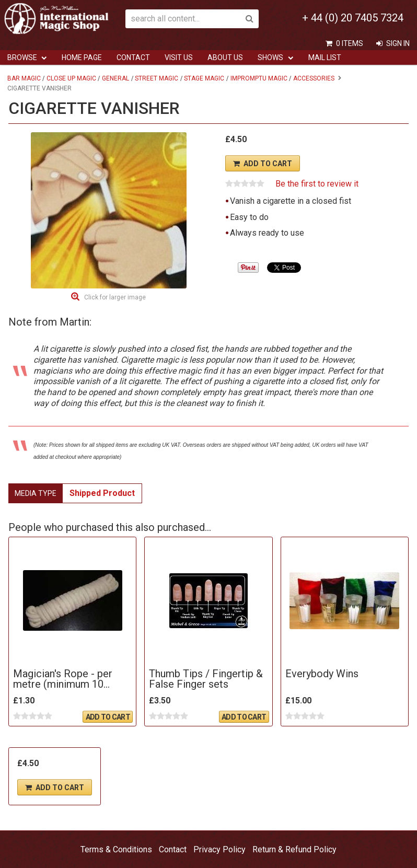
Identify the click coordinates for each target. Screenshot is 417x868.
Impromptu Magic (259, 78)
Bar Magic (24, 78)
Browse (22, 57)
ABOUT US (225, 57)
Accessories (314, 78)
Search (249, 19)
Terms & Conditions (116, 849)
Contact (133, 57)
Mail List (325, 57)
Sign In (398, 43)
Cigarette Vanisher (39, 88)
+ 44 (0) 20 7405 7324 (353, 18)
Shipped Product (102, 493)
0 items (350, 43)
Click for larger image (115, 297)
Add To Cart (268, 164)
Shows (270, 57)
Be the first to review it (317, 184)
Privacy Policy (219, 849)
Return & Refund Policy (294, 849)
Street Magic (157, 78)
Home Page (82, 57)
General (115, 78)
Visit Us (179, 57)
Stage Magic (204, 78)
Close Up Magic (71, 78)
